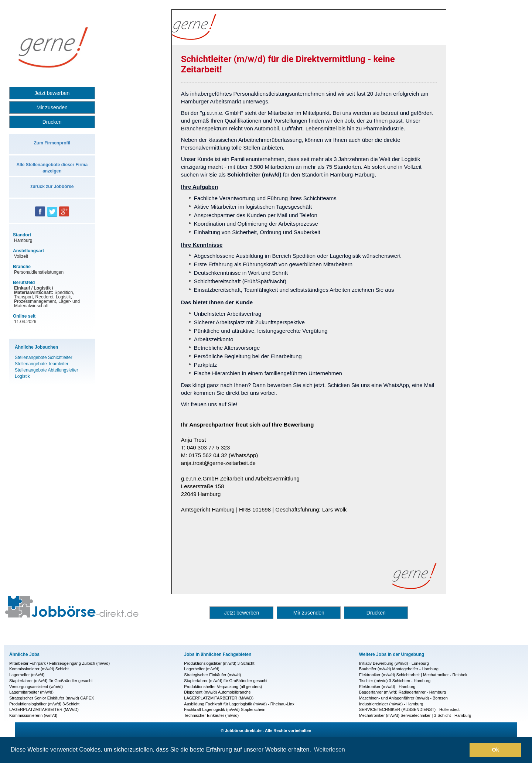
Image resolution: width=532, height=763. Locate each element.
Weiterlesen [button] (330, 750)
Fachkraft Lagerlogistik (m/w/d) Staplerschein (225, 709)
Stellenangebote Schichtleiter (43, 357)
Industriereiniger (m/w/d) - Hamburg (391, 704)
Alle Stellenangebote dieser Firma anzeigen (52, 168)
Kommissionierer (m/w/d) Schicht (39, 669)
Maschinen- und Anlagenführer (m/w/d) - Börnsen (403, 698)
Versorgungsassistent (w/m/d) (36, 687)
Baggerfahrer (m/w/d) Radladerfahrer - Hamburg (403, 692)
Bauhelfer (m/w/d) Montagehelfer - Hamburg (399, 669)
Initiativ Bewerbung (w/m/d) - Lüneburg (394, 663)
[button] (462, 750)
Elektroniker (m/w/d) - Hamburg (387, 687)
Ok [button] (496, 750)
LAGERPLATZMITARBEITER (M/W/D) (44, 709)
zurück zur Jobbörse (52, 187)
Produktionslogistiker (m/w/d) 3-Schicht (44, 704)
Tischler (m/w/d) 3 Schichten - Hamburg (395, 681)
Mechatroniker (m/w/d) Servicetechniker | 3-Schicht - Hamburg (415, 715)
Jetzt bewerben (52, 93)
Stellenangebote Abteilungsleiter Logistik (46, 373)
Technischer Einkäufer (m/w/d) (211, 715)
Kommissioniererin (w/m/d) (33, 715)
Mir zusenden (52, 107)
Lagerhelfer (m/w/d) (27, 675)
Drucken (52, 122)
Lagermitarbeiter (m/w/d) (31, 692)
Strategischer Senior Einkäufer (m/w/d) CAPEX (52, 698)
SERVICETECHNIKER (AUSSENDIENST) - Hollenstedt (409, 709)
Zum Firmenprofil (52, 143)
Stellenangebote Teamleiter (42, 364)
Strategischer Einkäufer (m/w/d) (212, 675)
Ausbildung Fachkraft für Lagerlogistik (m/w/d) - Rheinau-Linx (239, 704)
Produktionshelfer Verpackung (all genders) (223, 687)
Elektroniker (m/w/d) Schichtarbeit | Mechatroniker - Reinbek (413, 675)
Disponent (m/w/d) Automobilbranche (217, 692)
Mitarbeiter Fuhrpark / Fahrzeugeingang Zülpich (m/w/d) (59, 663)
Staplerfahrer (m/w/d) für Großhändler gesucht (51, 681)
